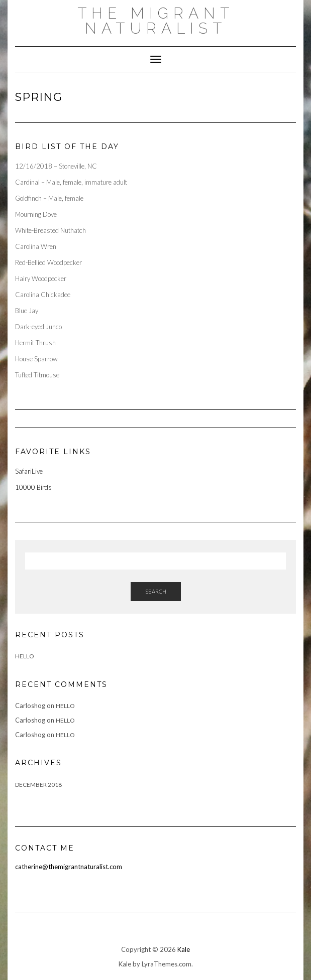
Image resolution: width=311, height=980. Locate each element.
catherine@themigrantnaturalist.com (69, 867)
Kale (184, 949)
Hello (25, 656)
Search (156, 591)
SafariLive (29, 471)
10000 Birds (33, 487)
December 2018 (38, 785)
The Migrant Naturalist (156, 21)
